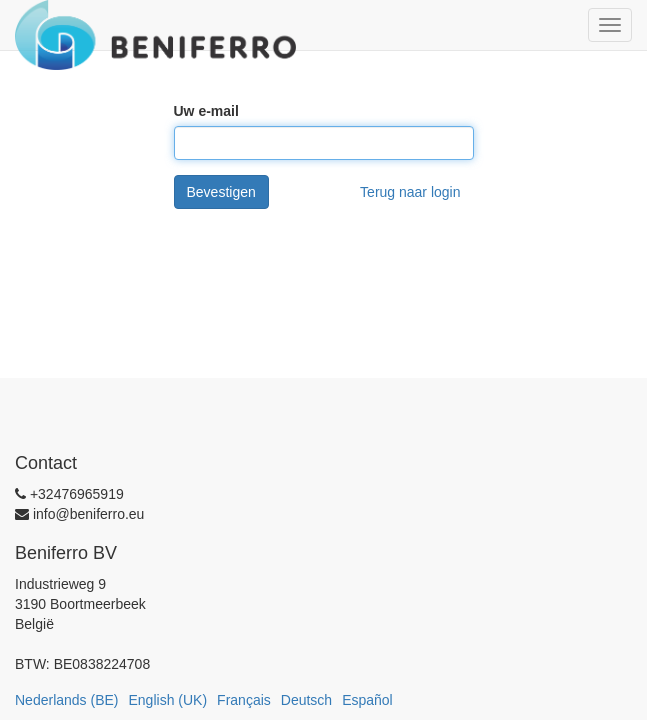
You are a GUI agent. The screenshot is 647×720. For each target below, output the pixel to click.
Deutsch (306, 700)
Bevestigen (221, 192)
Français (244, 700)
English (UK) (168, 700)
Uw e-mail (206, 111)
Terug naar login (410, 192)
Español (367, 700)
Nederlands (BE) (67, 700)
